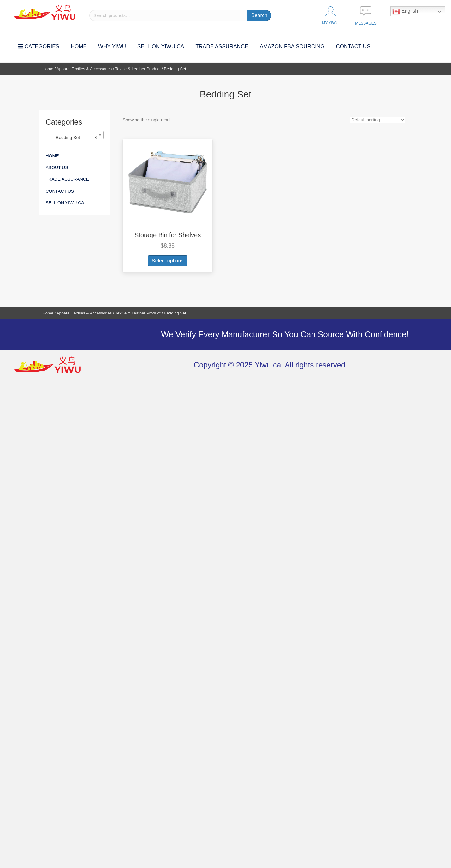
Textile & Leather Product (138, 69)
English (405, 11)
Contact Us (60, 191)
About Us (57, 167)
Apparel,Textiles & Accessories (84, 69)
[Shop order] (377, 120)
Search (259, 15)
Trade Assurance (68, 179)
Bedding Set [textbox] (73, 138)
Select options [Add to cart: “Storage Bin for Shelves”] (168, 261)
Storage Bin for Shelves (168, 235)
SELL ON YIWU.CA (65, 203)
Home (48, 69)
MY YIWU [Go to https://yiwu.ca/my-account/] (330, 23)
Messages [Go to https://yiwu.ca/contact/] (366, 23)
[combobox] (75, 135)
